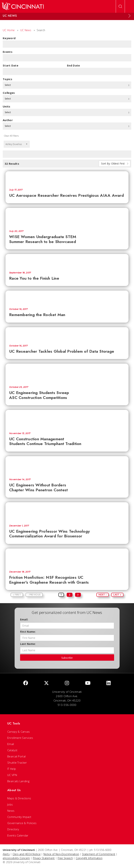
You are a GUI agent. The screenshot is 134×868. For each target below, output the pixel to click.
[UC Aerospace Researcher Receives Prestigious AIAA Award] (67, 178)
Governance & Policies (22, 823)
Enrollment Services (20, 738)
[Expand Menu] (129, 16)
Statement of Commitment (99, 854)
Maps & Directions (19, 798)
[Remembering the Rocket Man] (67, 297)
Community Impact (19, 817)
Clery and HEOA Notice (27, 854)
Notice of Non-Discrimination (61, 854)
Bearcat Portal (16, 756)
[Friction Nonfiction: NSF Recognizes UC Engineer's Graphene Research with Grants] (67, 558)
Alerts (6, 854)
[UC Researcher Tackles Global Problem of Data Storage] (67, 334)
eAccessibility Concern (16, 858)
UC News (26, 30)
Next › (103, 595)
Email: (24, 619)
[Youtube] (88, 683)
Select (67, 85)
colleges (9, 93)
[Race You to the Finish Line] (67, 261)
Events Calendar (18, 835)
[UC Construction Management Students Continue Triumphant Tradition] (67, 419)
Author (8, 120)
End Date (73, 65)
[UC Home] (23, 6)
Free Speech (65, 858)
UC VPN (12, 775)
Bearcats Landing (18, 781)
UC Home (9, 30)
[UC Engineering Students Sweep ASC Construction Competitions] (67, 373)
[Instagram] (67, 683)
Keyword (9, 38)
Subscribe (67, 658)
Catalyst (12, 750)
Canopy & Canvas (19, 732)
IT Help (12, 769)
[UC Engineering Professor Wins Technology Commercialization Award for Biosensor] (67, 512)
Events (8, 52)
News (11, 811)
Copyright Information (89, 858)
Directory (13, 829)
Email (11, 744)
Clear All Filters (11, 136)
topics (7, 79)
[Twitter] (46, 683)
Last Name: (28, 644)
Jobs (10, 804)
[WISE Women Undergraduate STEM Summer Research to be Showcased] (67, 217)
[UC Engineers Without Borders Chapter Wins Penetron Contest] (67, 465)
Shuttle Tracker (17, 763)
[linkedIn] (109, 683)
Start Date (10, 65)
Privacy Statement (44, 858)
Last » (117, 595)
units (7, 106)
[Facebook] (26, 683)
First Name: (28, 632)
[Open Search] (120, 6)
